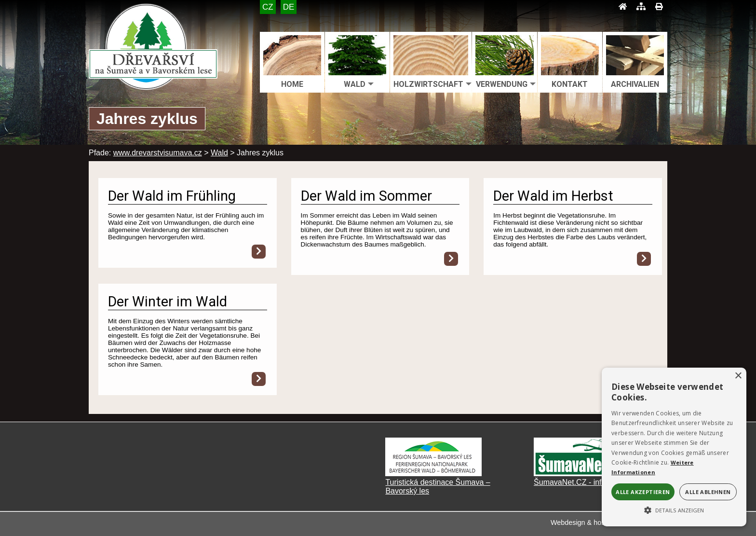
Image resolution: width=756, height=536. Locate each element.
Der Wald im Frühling (172, 196)
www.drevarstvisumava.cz (158, 153)
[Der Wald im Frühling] (259, 252)
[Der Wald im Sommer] (451, 259)
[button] (674, 509)
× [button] (738, 376)
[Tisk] (659, 7)
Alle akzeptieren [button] (643, 492)
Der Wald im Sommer (366, 196)
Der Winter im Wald (168, 302)
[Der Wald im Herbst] (644, 259)
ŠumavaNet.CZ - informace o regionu (598, 482)
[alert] (674, 447)
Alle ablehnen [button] (708, 492)
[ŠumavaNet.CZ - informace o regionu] (582, 474)
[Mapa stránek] (641, 7)
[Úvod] (623, 7)
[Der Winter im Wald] (259, 379)
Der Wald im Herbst (553, 196)
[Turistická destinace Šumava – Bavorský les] (433, 474)
